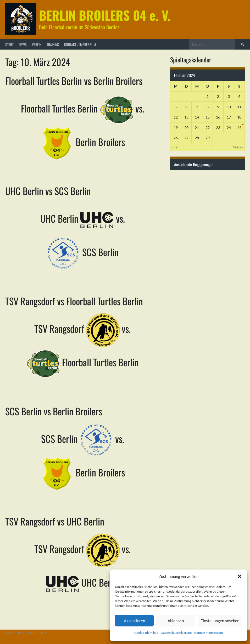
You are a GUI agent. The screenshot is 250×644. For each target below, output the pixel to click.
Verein (37, 44)
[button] (240, 576)
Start (9, 44)
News (23, 44)
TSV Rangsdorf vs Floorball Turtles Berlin (74, 301)
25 (239, 128)
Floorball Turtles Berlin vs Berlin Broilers (74, 81)
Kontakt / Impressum (209, 633)
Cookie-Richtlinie (146, 633)
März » (238, 147)
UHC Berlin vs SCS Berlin (48, 191)
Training (53, 44)
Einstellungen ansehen (220, 621)
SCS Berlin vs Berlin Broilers (54, 411)
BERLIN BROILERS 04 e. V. (105, 15)
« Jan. (176, 147)
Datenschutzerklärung (176, 633)
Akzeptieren (134, 621)
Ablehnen (176, 621)
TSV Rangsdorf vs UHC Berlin (55, 521)
